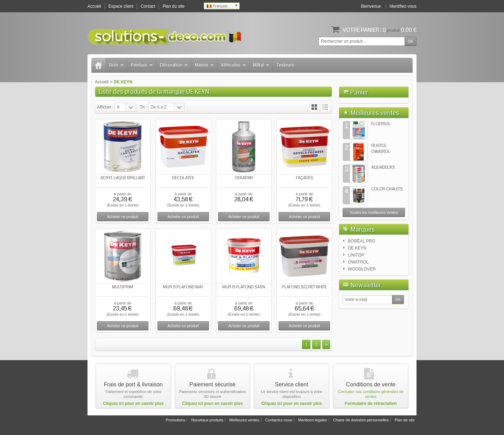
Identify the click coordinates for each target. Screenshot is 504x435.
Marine (204, 65)
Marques (363, 265)
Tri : (143, 107)
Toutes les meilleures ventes (374, 248)
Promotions (176, 420)
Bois (116, 65)
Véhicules (233, 65)
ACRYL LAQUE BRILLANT (123, 178)
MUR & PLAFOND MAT (183, 287)
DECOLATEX (183, 178)
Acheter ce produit (123, 217)
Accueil (102, 82)
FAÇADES (304, 178)
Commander (391, 132)
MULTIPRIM (122, 287)
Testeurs (285, 65)
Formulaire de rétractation (371, 404)
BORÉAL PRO (362, 277)
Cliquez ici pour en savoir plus (133, 404)
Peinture (142, 65)
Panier (359, 92)
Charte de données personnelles (361, 420)
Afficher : (105, 107)
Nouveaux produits (207, 420)
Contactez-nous (279, 420)
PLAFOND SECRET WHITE (304, 287)
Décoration (174, 65)
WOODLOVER (362, 305)
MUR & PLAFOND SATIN (244, 287)
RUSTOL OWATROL (381, 184)
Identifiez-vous (403, 6)
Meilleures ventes (375, 149)
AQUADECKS (383, 203)
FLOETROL (381, 160)
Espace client (121, 6)
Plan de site (405, 420)
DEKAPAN (244, 178)
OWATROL (358, 298)
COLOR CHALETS (387, 225)
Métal (261, 65)
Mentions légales (313, 420)
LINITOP (356, 291)
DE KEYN (357, 284)
